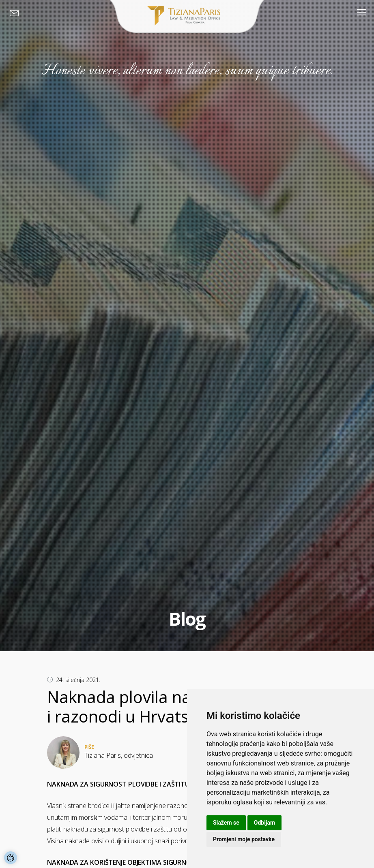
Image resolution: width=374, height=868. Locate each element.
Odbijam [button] (264, 823)
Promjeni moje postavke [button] (244, 839)
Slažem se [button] (226, 823)
